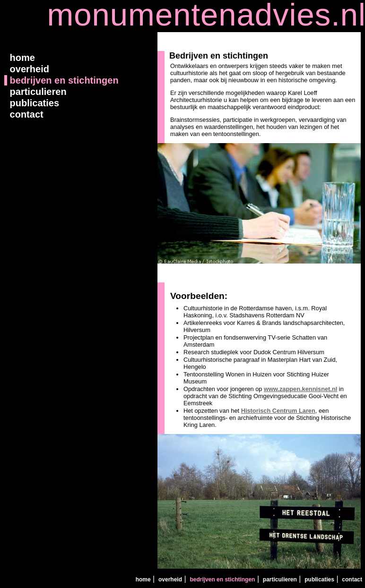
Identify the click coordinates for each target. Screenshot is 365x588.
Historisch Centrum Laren (278, 411)
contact (25, 114)
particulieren (37, 92)
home (21, 58)
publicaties (33, 103)
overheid (28, 69)
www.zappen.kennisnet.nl (300, 389)
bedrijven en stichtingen (63, 80)
